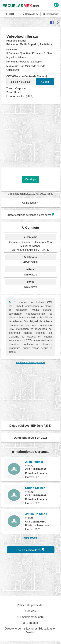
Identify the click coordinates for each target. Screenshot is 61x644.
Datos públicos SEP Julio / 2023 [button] (31, 426)
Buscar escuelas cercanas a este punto (30, 214)
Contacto (30, 623)
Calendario (51, 14)
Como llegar (30, 203)
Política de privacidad (30, 605)
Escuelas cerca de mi (30, 550)
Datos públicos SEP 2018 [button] (31, 438)
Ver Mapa (30, 179)
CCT (10, 14)
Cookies (30, 611)
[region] (31, 135)
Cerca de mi (30, 14)
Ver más (30, 538)
